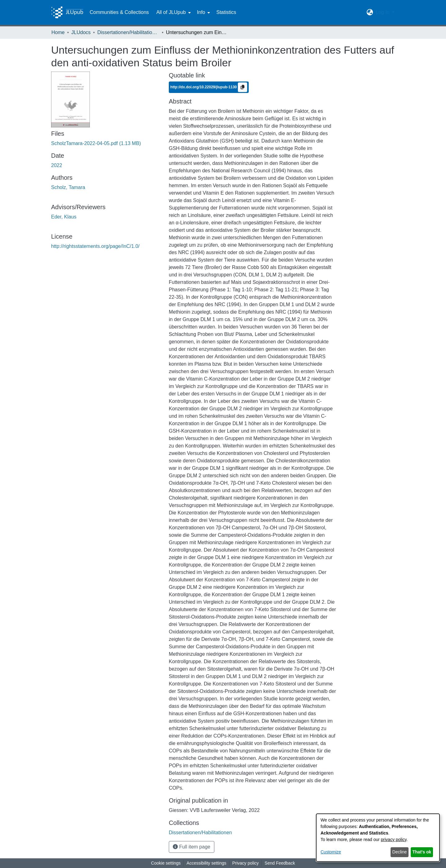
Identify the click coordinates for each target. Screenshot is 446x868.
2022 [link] (57, 165)
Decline (400, 852)
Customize (331, 852)
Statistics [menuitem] (226, 12)
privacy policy (394, 839)
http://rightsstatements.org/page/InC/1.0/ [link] (95, 246)
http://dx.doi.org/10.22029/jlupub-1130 (204, 87)
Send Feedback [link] (280, 863)
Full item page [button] (192, 847)
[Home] (67, 12)
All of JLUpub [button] (171, 12)
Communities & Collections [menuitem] (119, 12)
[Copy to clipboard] (243, 87)
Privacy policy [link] (246, 863)
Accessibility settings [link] (206, 863)
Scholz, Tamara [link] (68, 187)
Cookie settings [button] (166, 863)
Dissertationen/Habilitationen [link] (128, 32)
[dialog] (378, 838)
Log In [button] (383, 12)
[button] (370, 12)
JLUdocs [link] (81, 32)
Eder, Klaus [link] (64, 217)
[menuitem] (173, 12)
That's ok (422, 852)
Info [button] (201, 12)
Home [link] (58, 32)
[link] (96, 143)
